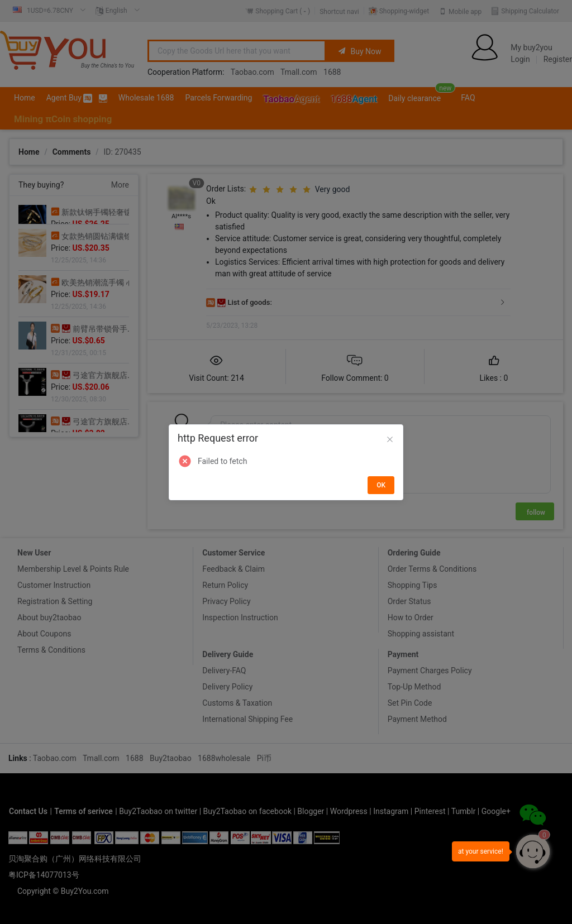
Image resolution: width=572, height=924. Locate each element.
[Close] (390, 440)
